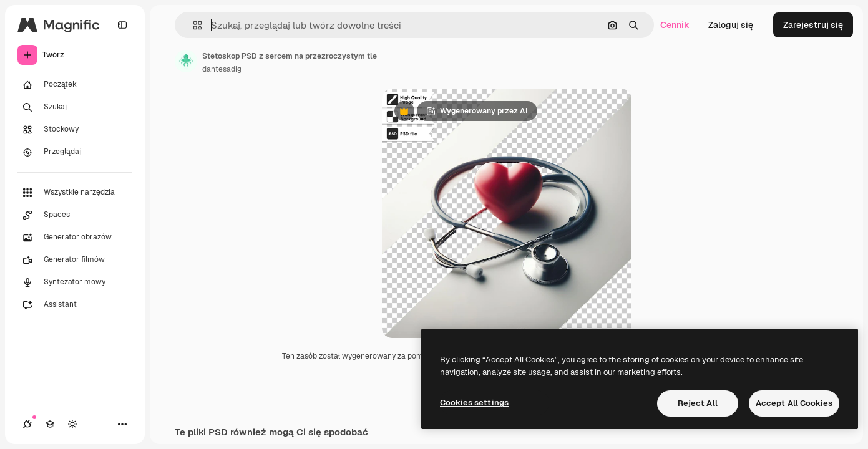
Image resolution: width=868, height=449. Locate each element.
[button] (193, 25)
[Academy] (50, 424)
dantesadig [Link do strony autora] (222, 69)
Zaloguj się (731, 25)
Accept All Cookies (794, 403)
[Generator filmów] (75, 260)
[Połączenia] (27, 424)
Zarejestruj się (813, 25)
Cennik (675, 25)
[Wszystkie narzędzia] (75, 193)
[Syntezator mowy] (75, 282)
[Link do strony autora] (186, 61)
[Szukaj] (75, 107)
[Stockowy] (75, 130)
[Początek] (75, 85)
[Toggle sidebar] (122, 25)
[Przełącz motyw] (72, 424)
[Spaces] (75, 215)
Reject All (698, 403)
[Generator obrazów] (75, 238)
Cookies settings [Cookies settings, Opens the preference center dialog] (474, 403)
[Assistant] (75, 305)
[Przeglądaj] (75, 152)
